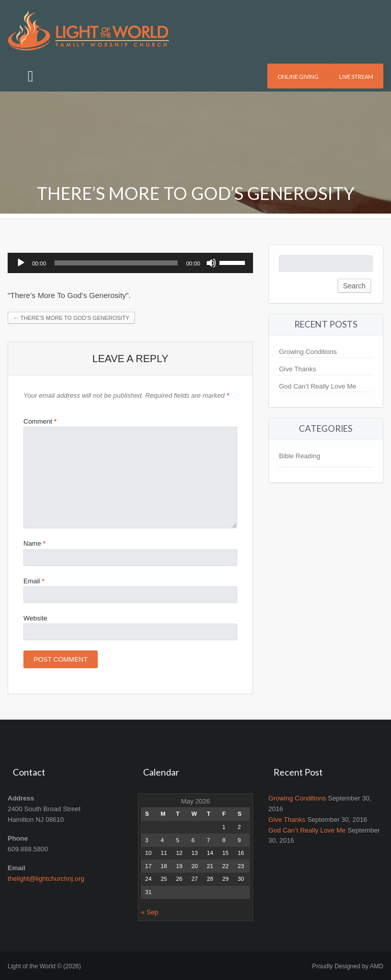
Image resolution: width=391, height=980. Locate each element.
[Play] (21, 263)
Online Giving (298, 77)
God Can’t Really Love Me (318, 386)
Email (34, 581)
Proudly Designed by (348, 966)
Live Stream (356, 77)
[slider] (116, 263)
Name (34, 543)
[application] (130, 263)
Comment (40, 421)
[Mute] (211, 263)
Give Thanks (298, 369)
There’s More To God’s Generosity (71, 318)
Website (35, 618)
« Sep (150, 912)
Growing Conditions (308, 352)
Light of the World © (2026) (44, 966)
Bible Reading (300, 456)
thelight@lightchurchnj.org (46, 879)
